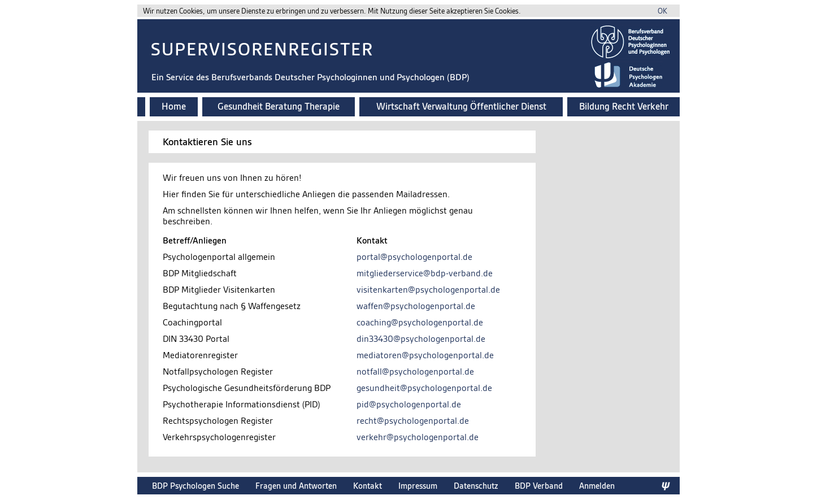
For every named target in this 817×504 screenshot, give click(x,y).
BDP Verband (539, 486)
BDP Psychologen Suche (195, 486)
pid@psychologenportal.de (409, 404)
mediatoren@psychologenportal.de (425, 355)
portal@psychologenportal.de (414, 257)
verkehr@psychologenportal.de (418, 437)
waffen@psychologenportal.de (416, 306)
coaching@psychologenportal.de (420, 322)
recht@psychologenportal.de (413, 421)
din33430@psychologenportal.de (421, 339)
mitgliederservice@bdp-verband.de (425, 273)
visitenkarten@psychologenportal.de (428, 290)
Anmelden (597, 486)
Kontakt (368, 486)
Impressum (418, 486)
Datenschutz (476, 486)
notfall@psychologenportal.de (415, 372)
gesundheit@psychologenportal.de (424, 388)
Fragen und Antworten (296, 486)
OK (662, 11)
